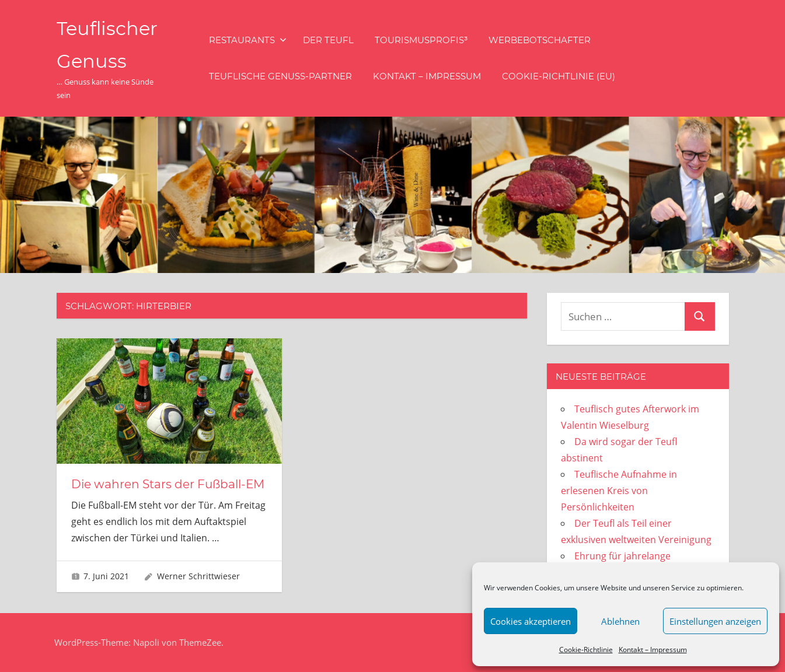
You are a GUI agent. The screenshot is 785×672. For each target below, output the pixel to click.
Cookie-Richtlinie (586, 650)
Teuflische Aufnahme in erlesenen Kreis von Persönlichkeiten (619, 491)
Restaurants (248, 40)
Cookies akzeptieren (531, 621)
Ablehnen (620, 621)
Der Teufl (328, 40)
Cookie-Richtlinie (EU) (559, 76)
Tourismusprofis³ (421, 40)
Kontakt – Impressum (653, 650)
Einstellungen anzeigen (715, 621)
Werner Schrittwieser (198, 576)
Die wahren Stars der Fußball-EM (168, 484)
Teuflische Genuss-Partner (280, 76)
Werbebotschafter (540, 40)
